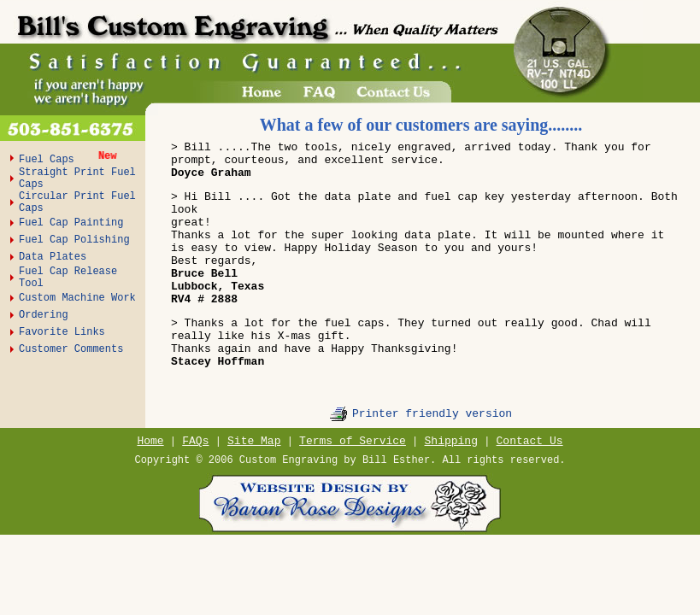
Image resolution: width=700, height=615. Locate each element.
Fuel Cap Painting (71, 223)
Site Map (254, 441)
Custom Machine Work (77, 298)
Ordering (44, 315)
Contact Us (530, 441)
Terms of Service (353, 441)
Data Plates (53, 257)
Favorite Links (62, 332)
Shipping (451, 441)
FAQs (195, 441)
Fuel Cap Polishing (74, 240)
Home (150, 441)
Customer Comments (71, 349)
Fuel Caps (50, 160)
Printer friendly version (432, 414)
